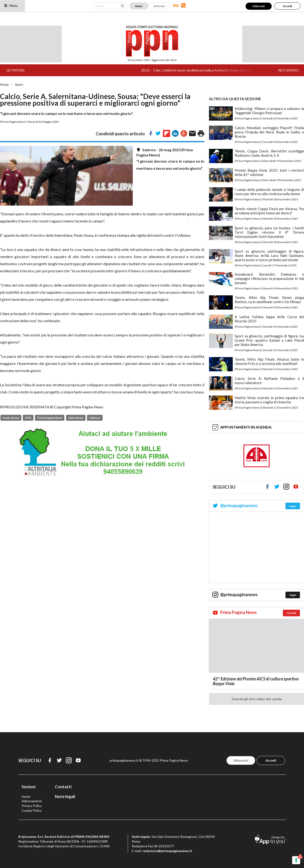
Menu (11, 6)
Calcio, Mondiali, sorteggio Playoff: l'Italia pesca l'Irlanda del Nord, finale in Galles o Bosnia (269, 132)
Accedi (287, 6)
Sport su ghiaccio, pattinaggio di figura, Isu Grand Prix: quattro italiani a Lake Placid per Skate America (269, 340)
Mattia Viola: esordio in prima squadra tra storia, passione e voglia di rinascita (269, 400)
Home (4, 85)
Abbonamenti (32, 801)
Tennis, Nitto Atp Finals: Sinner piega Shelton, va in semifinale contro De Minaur (269, 300)
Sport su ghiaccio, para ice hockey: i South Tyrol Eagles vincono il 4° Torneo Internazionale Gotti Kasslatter (269, 232)
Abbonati (259, 6)
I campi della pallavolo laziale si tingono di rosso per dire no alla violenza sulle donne (269, 192)
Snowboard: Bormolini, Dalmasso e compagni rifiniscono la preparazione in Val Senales (269, 278)
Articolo (159, 6)
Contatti (63, 787)
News (139, 6)
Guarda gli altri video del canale (257, 699)
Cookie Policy (32, 810)
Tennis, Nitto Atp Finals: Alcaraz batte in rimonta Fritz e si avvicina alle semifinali (269, 361)
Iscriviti (292, 613)
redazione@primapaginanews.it (167, 851)
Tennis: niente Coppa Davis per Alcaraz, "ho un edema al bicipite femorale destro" (269, 211)
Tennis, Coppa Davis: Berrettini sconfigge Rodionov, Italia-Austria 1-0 (269, 153)
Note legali (65, 796)
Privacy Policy (32, 806)
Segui (293, 506)
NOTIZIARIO (289, 70)
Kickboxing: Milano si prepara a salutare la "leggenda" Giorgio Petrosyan (269, 111)
